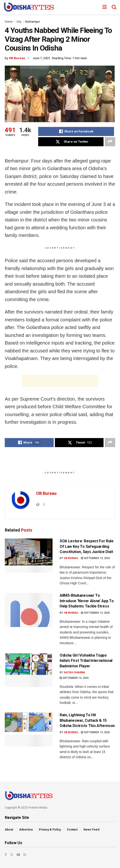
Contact (72, 830)
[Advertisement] (60, 381)
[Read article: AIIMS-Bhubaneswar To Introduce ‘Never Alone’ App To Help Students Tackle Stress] (29, 610)
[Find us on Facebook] (6, 855)
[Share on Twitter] (71, 142)
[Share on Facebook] (76, 131)
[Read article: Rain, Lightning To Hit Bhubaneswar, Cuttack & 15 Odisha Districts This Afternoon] (29, 729)
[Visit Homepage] (29, 7)
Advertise (26, 830)
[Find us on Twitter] (12, 855)
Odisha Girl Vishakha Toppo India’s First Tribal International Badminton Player (86, 661)
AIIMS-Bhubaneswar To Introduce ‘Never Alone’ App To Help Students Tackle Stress (87, 601)
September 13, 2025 (95, 558)
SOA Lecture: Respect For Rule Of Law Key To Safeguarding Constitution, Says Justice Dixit (87, 546)
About (9, 830)
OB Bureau (17, 58)
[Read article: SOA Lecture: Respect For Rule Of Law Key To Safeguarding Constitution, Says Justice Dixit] (29, 556)
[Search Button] (114, 7)
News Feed (91, 830)
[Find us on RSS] (25, 855)
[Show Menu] (105, 7)
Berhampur (33, 22)
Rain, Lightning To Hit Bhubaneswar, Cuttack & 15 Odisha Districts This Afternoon (87, 720)
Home (9, 22)
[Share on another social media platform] (110, 142)
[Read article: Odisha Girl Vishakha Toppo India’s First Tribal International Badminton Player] (29, 670)
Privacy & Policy (50, 830)
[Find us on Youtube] (18, 855)
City (19, 22)
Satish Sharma (74, 672)
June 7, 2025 (41, 58)
